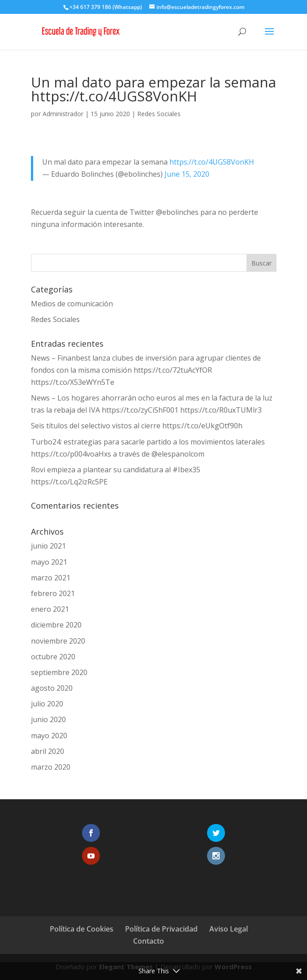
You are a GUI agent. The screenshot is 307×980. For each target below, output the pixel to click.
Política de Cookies (82, 929)
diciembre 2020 (56, 625)
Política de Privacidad (161, 929)
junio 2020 (48, 719)
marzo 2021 (51, 578)
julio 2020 (47, 704)
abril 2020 (48, 751)
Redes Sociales (159, 114)
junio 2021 (48, 546)
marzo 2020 (51, 767)
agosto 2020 (52, 688)
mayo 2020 (49, 736)
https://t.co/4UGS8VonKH (212, 162)
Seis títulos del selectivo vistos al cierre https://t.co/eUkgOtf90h (137, 426)
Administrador (63, 114)
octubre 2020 (53, 657)
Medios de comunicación (72, 304)
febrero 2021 (53, 593)
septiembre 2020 (59, 672)
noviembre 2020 (58, 641)
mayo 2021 (49, 562)
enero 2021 (50, 609)
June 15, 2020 (187, 174)
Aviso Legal (229, 929)
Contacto (149, 941)
